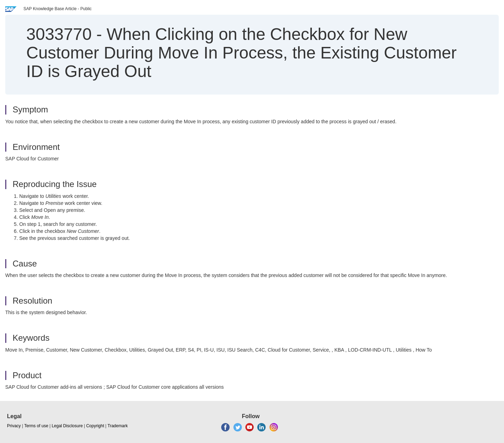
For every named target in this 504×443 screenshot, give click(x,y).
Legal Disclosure (67, 426)
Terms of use (36, 426)
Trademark (118, 426)
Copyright (95, 426)
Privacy (14, 426)
